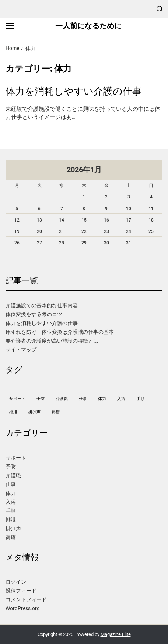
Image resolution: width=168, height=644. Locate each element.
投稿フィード (21, 591)
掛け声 (13, 528)
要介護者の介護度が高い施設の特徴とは (52, 341)
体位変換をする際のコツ (34, 314)
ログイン (16, 582)
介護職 (13, 475)
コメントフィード (26, 599)
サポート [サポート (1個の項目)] (17, 399)
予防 (11, 467)
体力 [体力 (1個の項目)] (102, 399)
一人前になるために (88, 26)
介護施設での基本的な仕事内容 (42, 305)
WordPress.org (23, 608)
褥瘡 (11, 537)
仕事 (11, 484)
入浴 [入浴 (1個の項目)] (121, 399)
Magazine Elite (116, 634)
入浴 (11, 502)
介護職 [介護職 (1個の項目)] (62, 399)
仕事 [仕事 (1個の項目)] (83, 399)
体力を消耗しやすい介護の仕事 (74, 91)
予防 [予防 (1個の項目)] (41, 399)
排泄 (11, 520)
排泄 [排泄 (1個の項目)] (13, 412)
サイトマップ (21, 350)
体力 (11, 493)
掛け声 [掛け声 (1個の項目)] (34, 412)
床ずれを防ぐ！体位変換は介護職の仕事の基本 (60, 332)
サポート (16, 458)
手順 (11, 511)
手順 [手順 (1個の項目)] (140, 399)
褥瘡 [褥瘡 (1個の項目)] (56, 412)
